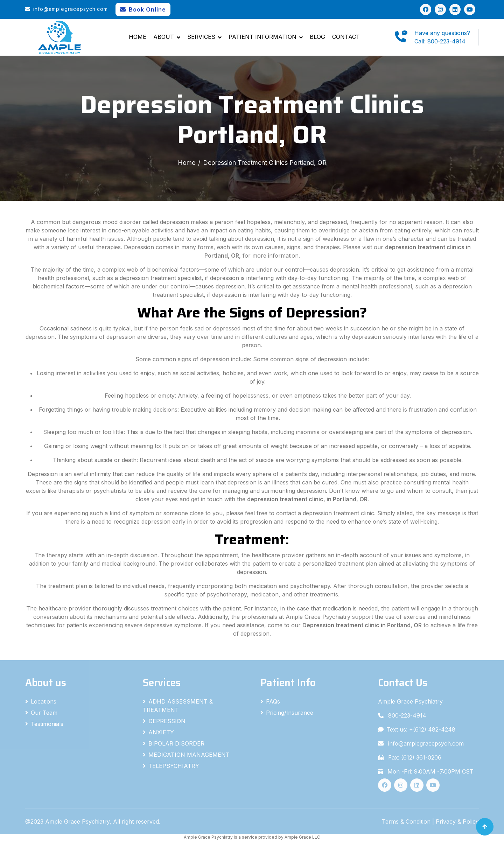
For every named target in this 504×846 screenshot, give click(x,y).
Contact (346, 37)
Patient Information (262, 37)
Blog (317, 37)
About (164, 37)
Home (138, 37)
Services (201, 37)
